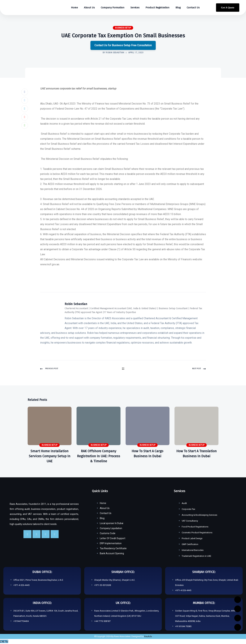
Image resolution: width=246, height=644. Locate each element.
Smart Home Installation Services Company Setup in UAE (50, 456)
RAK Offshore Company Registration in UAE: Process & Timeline (99, 456)
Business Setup (123, 28)
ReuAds (148, 636)
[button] (123, 101)
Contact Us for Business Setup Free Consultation (123, 45)
